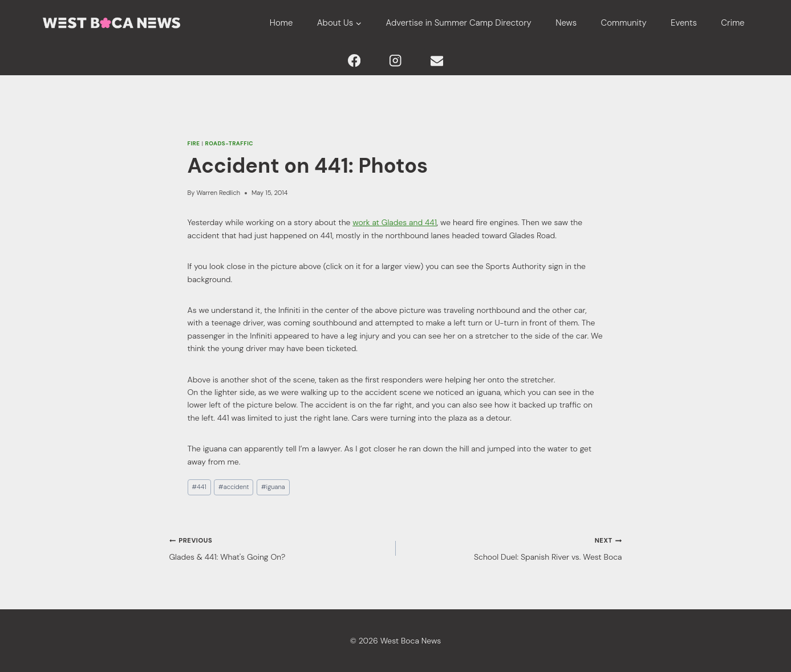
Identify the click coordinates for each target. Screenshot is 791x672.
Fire (194, 143)
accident (234, 487)
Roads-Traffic (230, 143)
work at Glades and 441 (395, 222)
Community (624, 23)
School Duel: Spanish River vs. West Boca (513, 547)
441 (199, 487)
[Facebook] (354, 61)
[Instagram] (395, 61)
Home (281, 23)
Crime (733, 23)
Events (684, 23)
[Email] (437, 61)
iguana (273, 487)
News (566, 23)
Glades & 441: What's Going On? (279, 547)
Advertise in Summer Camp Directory (459, 23)
